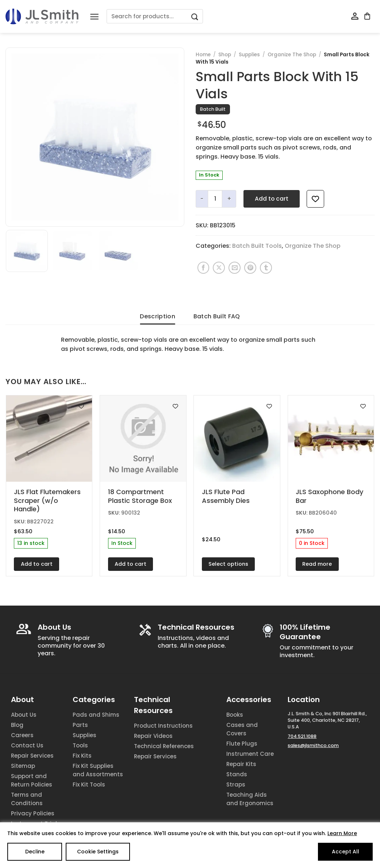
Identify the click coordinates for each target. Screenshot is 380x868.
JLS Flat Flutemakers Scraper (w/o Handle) (47, 500)
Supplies (249, 55)
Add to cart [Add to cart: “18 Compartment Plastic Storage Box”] (130, 564)
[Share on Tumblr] (266, 268)
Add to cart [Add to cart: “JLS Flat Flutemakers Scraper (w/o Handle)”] (37, 564)
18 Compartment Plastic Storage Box (140, 496)
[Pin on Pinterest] (250, 268)
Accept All (346, 852)
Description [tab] (158, 316)
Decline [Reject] (35, 852)
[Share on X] (219, 268)
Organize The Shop (292, 55)
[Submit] (195, 16)
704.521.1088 (302, 736)
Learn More (342, 833)
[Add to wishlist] (315, 199)
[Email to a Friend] (235, 268)
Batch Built (213, 109)
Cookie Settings (98, 852)
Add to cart (272, 199)
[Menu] (94, 17)
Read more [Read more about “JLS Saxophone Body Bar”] (317, 564)
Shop (225, 55)
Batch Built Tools (257, 246)
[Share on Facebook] (204, 268)
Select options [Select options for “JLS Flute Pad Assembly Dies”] (228, 564)
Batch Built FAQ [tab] (217, 316)
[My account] (355, 16)
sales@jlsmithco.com (313, 745)
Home (203, 55)
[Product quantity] (215, 199)
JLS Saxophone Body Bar (329, 496)
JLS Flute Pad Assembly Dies (226, 496)
